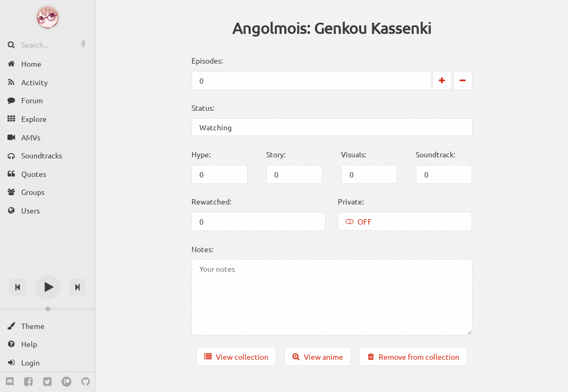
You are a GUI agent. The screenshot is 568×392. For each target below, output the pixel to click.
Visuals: (353, 154)
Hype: (201, 154)
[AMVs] (47, 137)
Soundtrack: (435, 154)
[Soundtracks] (47, 155)
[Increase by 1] (442, 81)
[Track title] (47, 268)
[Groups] (47, 192)
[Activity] (47, 82)
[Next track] (77, 287)
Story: (276, 154)
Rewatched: (211, 201)
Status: (203, 108)
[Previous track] (18, 287)
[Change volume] (47, 309)
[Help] (47, 344)
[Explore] (47, 119)
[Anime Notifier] (48, 17)
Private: (351, 201)
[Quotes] (47, 174)
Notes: (202, 249)
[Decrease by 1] (463, 81)
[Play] (48, 287)
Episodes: (207, 60)
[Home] (47, 64)
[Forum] (47, 100)
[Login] (47, 363)
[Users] (47, 211)
